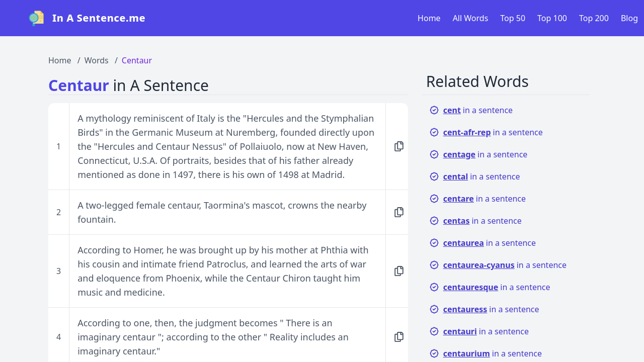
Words (97, 60)
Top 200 (594, 18)
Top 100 (552, 18)
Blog (629, 18)
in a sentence (471, 110)
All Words (471, 18)
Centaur (137, 60)
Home (429, 18)
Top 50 (513, 18)
